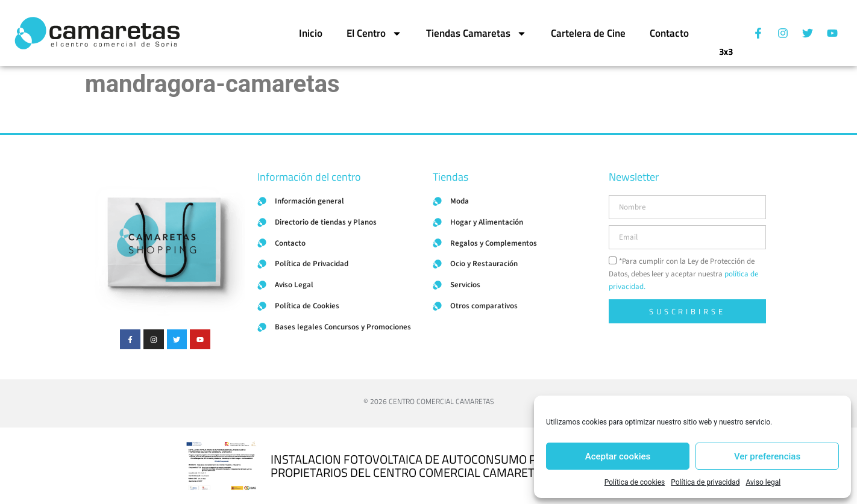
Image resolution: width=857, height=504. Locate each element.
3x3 (726, 47)
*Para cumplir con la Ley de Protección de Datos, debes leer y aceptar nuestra (683, 274)
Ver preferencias (767, 456)
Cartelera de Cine (588, 33)
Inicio (311, 33)
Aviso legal (763, 482)
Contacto (669, 33)
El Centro (374, 33)
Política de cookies (635, 482)
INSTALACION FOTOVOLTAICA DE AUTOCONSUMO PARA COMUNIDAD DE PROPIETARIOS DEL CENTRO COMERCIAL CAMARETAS (457, 466)
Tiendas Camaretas (476, 33)
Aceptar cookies (618, 456)
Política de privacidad (705, 482)
